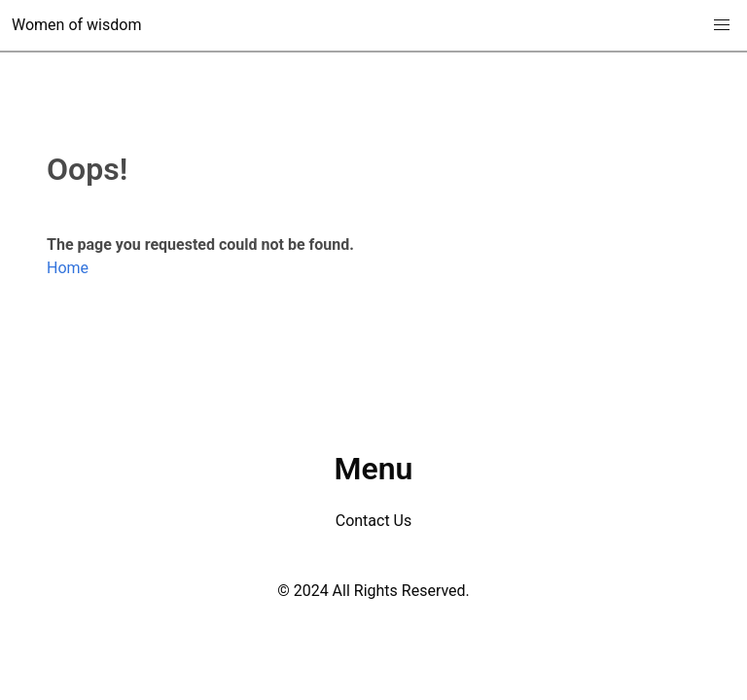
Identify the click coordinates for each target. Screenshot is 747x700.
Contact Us (374, 521)
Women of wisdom (76, 25)
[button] (722, 25)
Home (68, 268)
